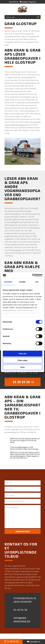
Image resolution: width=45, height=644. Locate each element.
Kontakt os (35, 642)
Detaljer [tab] (23, 282)
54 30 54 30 (21, 382)
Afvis (22, 367)
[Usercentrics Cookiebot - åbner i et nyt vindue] (32, 275)
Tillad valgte (22, 360)
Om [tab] (37, 282)
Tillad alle (22, 354)
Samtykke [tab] (8, 282)
